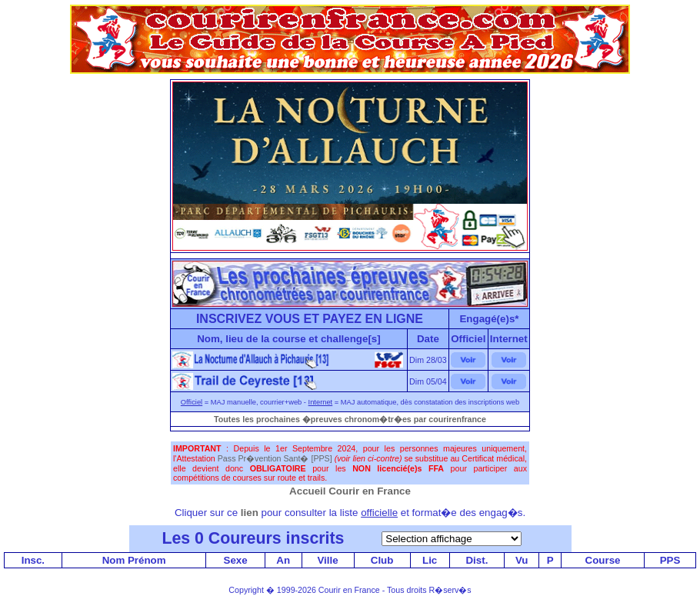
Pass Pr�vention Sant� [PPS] (275, 458)
